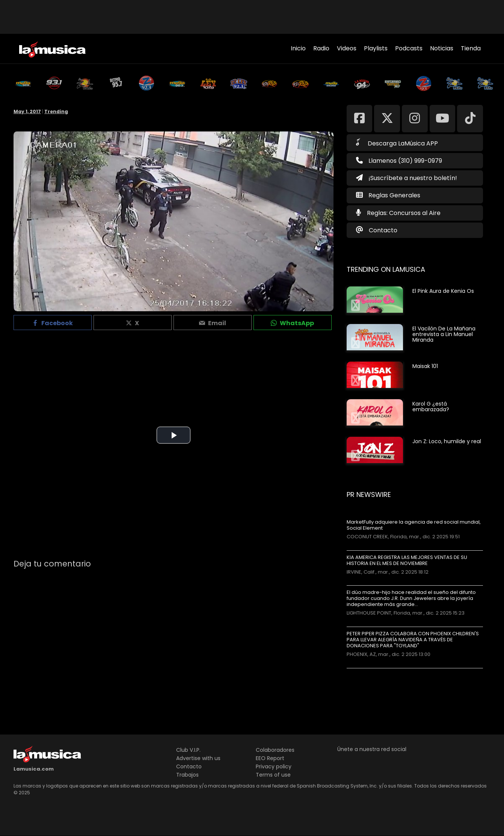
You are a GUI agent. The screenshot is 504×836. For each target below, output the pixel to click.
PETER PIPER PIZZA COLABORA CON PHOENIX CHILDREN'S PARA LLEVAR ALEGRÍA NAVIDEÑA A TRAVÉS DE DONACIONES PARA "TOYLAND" (413, 640)
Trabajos (187, 775)
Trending (56, 111)
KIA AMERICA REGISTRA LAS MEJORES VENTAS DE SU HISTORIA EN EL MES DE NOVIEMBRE (407, 560)
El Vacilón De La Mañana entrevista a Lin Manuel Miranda (444, 334)
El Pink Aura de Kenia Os (443, 291)
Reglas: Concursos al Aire (404, 213)
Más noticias (372, 672)
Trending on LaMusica (386, 269)
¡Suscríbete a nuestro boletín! (407, 178)
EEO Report (270, 758)
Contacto (383, 230)
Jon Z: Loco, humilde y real (447, 441)
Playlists (376, 48)
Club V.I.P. (188, 750)
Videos (347, 48)
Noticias (442, 48)
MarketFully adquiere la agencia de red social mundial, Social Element (414, 525)
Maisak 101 (425, 366)
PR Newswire (369, 494)
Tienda (471, 48)
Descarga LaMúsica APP (397, 143)
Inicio (298, 48)
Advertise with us (198, 758)
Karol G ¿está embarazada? (431, 407)
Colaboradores (275, 750)
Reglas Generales (394, 195)
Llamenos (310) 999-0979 (399, 161)
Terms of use (273, 775)
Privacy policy (274, 766)
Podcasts (409, 48)
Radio (321, 48)
